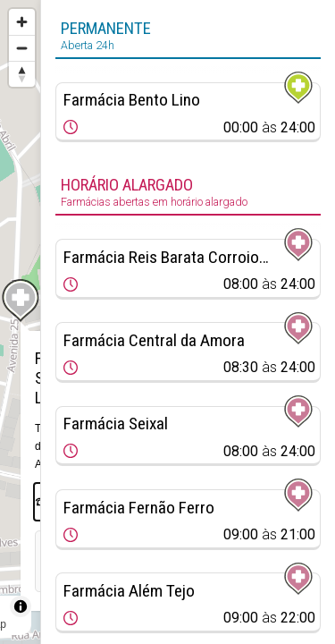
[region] (20, 322)
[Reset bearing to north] (22, 74)
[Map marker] (21, 301)
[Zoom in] (22, 22)
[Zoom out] (22, 48)
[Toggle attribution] (21, 606)
